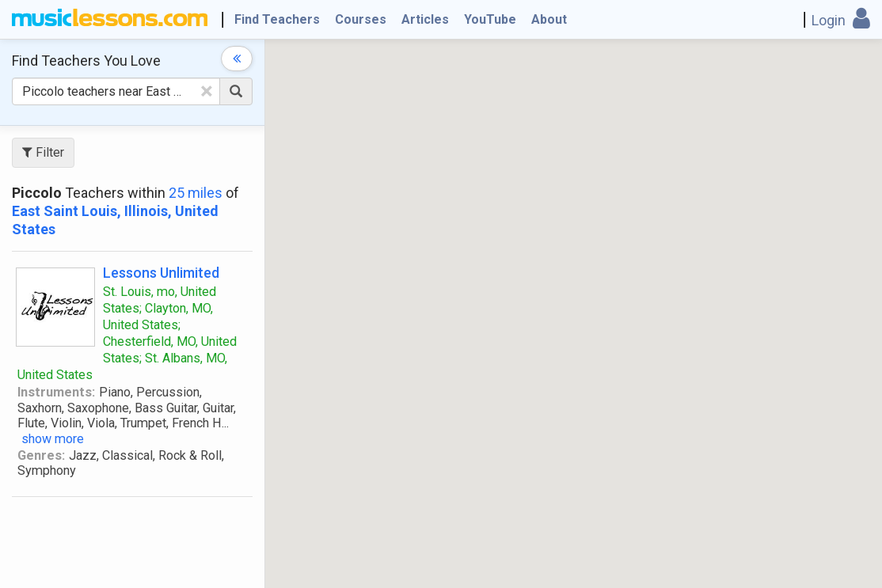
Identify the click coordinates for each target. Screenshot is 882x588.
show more (53, 439)
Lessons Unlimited (161, 273)
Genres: (41, 455)
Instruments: (56, 392)
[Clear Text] (207, 91)
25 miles (196, 193)
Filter (43, 152)
